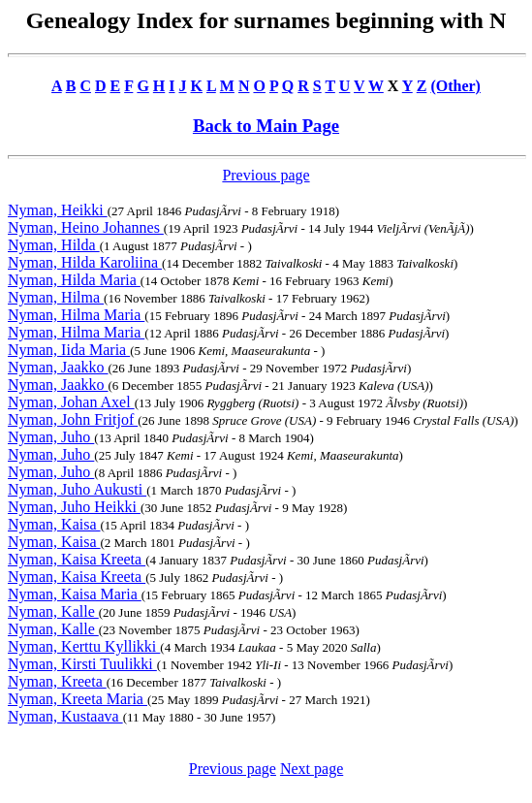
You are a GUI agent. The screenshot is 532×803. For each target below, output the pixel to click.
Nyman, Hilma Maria (76, 315)
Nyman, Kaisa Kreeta (77, 559)
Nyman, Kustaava (65, 716)
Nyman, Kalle (53, 611)
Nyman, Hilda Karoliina (85, 262)
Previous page (266, 175)
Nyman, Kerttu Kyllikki (84, 646)
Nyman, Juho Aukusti (77, 489)
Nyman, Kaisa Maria (75, 594)
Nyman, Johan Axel (71, 402)
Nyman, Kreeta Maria (78, 699)
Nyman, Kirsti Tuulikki (82, 664)
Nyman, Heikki (58, 210)
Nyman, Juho (51, 437)
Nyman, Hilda (54, 245)
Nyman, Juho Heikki (74, 507)
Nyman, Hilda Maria (74, 280)
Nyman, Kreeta (57, 681)
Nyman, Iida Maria (69, 350)
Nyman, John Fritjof (73, 419)
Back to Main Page (266, 126)
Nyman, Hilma (56, 297)
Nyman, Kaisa (54, 524)
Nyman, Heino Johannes (86, 227)
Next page (312, 769)
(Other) (455, 86)
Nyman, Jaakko (58, 367)
